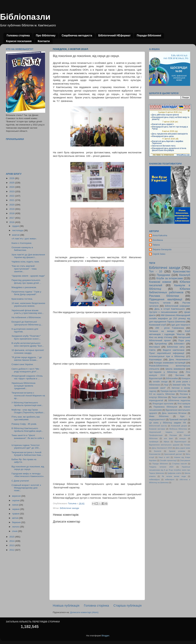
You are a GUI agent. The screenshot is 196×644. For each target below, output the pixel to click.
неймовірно (170, 479)
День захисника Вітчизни (174, 413)
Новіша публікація (66, 606)
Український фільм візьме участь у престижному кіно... (28, 312)
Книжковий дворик (179, 426)
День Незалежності (180, 359)
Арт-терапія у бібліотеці (163, 372)
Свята (152, 350)
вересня (17, 496)
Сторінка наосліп (180, 464)
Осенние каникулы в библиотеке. (22, 249)
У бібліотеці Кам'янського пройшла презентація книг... (27, 404)
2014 (12, 541)
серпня (16, 500)
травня (16, 514)
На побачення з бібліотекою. (26, 317)
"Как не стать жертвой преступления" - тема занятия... (24, 269)
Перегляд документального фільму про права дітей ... (26, 281)
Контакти (44, 41)
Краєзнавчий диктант (173, 454)
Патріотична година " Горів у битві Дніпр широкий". (26, 293)
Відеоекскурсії (181, 442)
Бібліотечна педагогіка (179, 400)
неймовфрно (154, 479)
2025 (12, 183)
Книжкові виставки (157, 429)
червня (16, 509)
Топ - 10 (156, 271)
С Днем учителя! (20, 481)
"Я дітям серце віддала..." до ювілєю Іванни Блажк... (27, 359)
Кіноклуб (185, 275)
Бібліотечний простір (158, 426)
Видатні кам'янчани (174, 350)
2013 (12, 545)
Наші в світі (164, 457)
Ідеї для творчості (181, 325)
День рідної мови (183, 448)
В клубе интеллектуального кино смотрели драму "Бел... (28, 344)
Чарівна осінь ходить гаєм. (26, 262)
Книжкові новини (160, 282)
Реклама (173, 435)
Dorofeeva (158, 240)
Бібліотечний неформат (177, 306)
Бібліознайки (172, 378)
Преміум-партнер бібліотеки (174, 391)
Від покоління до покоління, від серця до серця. (28, 468)
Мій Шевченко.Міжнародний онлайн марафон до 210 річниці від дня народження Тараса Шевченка (170, 318)
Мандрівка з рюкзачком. (24, 287)
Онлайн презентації (168, 460)
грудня (16, 226)
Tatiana (156, 245)
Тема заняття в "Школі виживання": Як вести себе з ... (28, 438)
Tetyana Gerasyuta (162, 249)
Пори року (184, 340)
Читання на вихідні (162, 331)
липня (15, 505)
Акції (166, 385)
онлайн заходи (160, 382)
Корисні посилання (19, 41)
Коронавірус (155, 359)
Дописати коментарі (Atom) (84, 612)
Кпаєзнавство (155, 454)
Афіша (166, 442)
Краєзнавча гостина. (22, 299)
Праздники (164, 275)
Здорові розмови (177, 451)
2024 (12, 187)
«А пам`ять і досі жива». (24, 239)
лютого (16, 527)
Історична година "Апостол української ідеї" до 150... (26, 447)
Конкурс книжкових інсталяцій (170, 363)
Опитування (185, 460)
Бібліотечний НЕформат (115, 35)
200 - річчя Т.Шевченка (170, 328)
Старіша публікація (127, 606)
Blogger (105, 636)
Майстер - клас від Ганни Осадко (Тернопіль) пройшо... (28, 411)
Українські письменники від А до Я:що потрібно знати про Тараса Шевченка (170, 470)
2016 (12, 222)
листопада (18, 230)
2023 (12, 191)
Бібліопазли (25, 17)
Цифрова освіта (174, 473)
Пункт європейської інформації (167, 353)
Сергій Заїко (159, 254)
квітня (15, 518)
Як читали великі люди (174, 476)
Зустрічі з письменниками (163, 312)
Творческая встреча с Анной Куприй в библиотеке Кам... (27, 454)
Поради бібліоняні (149, 35)
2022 (12, 196)
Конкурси (186, 378)
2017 (12, 218)
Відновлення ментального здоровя (164, 445)
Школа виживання (175, 369)
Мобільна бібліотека (178, 429)
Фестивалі (154, 347)
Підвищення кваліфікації (166, 299)
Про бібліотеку (46, 35)
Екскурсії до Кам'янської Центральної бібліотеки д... (27, 323)
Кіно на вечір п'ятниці (161, 337)
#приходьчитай (156, 400)
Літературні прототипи (163, 404)
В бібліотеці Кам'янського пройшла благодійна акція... (27, 430)
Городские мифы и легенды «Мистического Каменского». (28, 475)
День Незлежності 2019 (162, 448)
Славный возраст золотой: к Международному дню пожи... (26, 488)
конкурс (183, 438)
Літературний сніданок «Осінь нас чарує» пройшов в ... (27, 377)
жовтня (16, 235)
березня (17, 522)
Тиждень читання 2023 (161, 467)
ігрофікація (154, 442)
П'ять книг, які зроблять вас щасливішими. (26, 418)
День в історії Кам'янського (170, 309)
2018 (12, 213)
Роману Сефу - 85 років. (24, 424)
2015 (12, 537)
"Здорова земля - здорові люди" (28, 276)
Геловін (187, 445)
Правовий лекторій (178, 420)
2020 (12, 205)
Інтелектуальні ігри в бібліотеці (167, 356)
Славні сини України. (23, 364)
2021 (12, 200)
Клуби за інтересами (170, 278)
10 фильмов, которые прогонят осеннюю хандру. (28, 351)
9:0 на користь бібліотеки (162, 394)
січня (15, 531)
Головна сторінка (18, 35)
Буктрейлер (161, 344)
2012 (12, 550)
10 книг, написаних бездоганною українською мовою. (28, 305)
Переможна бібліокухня (165, 407)
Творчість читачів (160, 303)
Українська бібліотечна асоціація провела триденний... (23, 386)
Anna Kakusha (160, 235)
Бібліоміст (179, 344)
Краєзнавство (182, 271)
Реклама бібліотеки (164, 296)
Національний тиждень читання (166, 432)
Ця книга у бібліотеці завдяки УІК (168, 423)
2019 (12, 209)
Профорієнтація (156, 435)
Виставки (180, 375)
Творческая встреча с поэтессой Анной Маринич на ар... (28, 395)
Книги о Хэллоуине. (22, 243)
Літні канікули (184, 404)
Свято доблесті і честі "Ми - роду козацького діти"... (26, 370)
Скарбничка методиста (77, 35)
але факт (168, 438)
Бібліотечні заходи (69, 508)
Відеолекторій (156, 378)
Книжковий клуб (157, 325)
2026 (12, 178)
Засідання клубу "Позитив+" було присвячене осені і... (26, 337)
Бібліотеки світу (176, 347)
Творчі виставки (179, 397)
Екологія (158, 451)
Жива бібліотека (159, 416)
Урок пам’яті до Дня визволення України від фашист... (28, 256)
